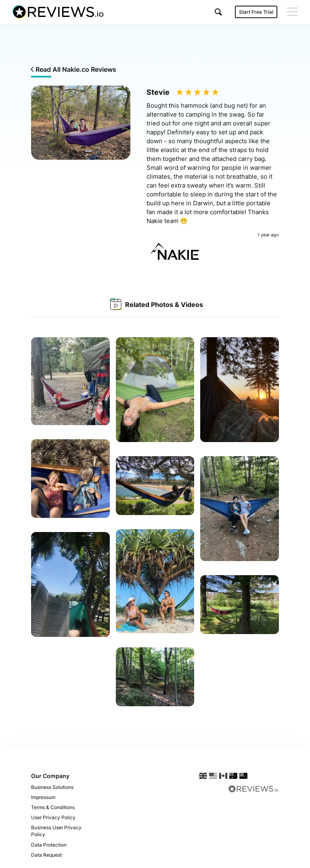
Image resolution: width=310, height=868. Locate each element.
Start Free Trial (256, 12)
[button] (218, 12)
